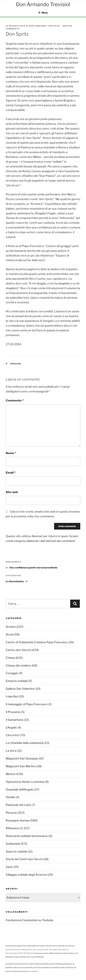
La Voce (11, 751)
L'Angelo (11, 728)
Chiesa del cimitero (18, 666)
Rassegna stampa (18, 820)
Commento (15, 400)
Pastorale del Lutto (18, 805)
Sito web (12, 492)
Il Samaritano (15, 720)
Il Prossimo (13, 712)
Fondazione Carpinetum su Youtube (29, 920)
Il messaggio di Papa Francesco (27, 704)
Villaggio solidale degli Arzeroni (26, 875)
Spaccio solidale (17, 851)
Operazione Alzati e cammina (25, 782)
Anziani (11, 627)
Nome (11, 453)
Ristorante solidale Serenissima (27, 836)
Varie (9, 867)
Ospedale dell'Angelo (20, 790)
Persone (16, 364)
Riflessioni (13, 828)
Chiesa (10, 658)
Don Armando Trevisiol (45, 26)
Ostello (10, 797)
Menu (43, 13)
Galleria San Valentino (20, 689)
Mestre (10, 774)
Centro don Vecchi (18, 650)
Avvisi (10, 634)
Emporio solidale (17, 681)
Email (11, 473)
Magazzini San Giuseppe (22, 758)
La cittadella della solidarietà (25, 743)
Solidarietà (13, 844)
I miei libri (12, 696)
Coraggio (12, 673)
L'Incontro (13, 735)
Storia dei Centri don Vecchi (24, 859)
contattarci (34, 971)
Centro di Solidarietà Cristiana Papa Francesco (37, 642)
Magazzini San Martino (21, 766)
